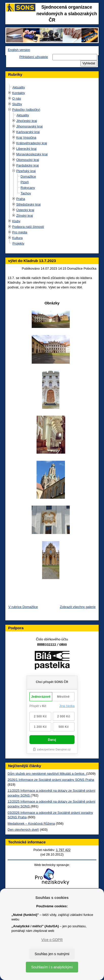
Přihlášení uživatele (34, 57)
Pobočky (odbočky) (26, 110)
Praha (21, 199)
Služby (17, 104)
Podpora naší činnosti (28, 227)
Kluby (16, 221)
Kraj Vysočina (26, 137)
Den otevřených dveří (23, 830)
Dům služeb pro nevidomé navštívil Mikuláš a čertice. (47, 774)
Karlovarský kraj (28, 132)
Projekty (18, 243)
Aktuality (19, 87)
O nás (17, 98)
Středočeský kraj (28, 204)
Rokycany (28, 188)
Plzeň (25, 182)
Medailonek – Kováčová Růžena (31, 824)
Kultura (17, 238)
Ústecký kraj (25, 210)
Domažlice (28, 177)
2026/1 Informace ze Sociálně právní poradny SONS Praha (51, 780)
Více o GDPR (52, 940)
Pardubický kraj (28, 165)
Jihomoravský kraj (29, 126)
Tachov (26, 193)
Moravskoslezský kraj (32, 154)
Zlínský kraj (25, 216)
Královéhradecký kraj (32, 143)
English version (19, 50)
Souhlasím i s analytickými (52, 967)
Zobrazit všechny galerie (78, 607)
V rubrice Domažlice (23, 607)
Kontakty (19, 93)
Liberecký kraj (26, 149)
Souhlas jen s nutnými (52, 954)
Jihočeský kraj (27, 121)
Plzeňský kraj (26, 171)
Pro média (20, 232)
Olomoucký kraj (28, 160)
